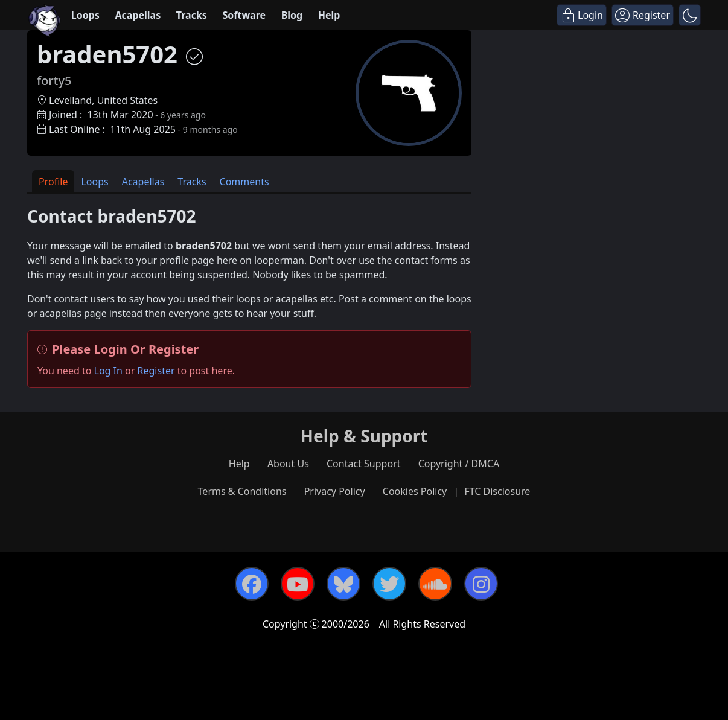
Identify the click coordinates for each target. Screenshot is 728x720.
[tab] (53, 181)
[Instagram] (481, 584)
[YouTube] (298, 584)
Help (329, 15)
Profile (53, 182)
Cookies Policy (415, 491)
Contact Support (363, 464)
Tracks (192, 15)
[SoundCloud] (435, 584)
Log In (108, 371)
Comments (244, 182)
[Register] (643, 15)
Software (244, 15)
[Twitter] (389, 584)
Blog (292, 15)
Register (156, 371)
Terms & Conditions (242, 491)
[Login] (582, 15)
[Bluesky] (343, 584)
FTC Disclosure (497, 491)
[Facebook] (252, 584)
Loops (85, 15)
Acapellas (138, 15)
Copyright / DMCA (459, 464)
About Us (288, 464)
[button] (690, 15)
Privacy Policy (335, 491)
